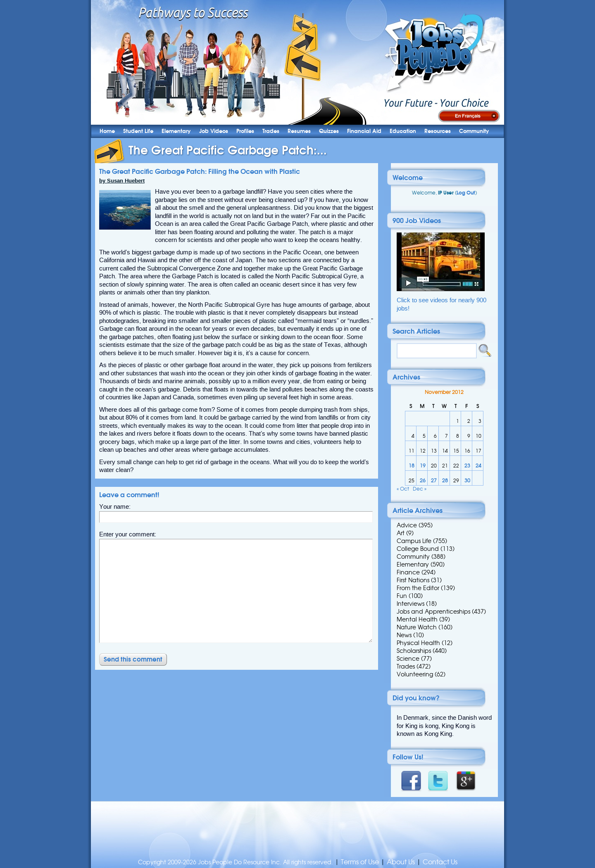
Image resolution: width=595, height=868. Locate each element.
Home (107, 131)
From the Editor (418, 588)
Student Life (138, 131)
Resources (438, 131)
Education (403, 131)
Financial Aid (364, 131)
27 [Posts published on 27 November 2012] (434, 480)
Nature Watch (417, 627)
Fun (402, 596)
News (404, 635)
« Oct (403, 489)
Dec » (420, 489)
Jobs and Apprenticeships (433, 612)
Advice (407, 525)
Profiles (245, 131)
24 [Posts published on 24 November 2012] (478, 466)
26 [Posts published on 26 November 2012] (423, 480)
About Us (401, 862)
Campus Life (414, 541)
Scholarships (414, 651)
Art (401, 533)
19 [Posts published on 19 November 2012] (423, 466)
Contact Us (440, 862)
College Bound (418, 549)
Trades (271, 131)
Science (408, 659)
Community (474, 131)
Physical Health (418, 643)
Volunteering (415, 674)
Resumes (299, 131)
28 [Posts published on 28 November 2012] (445, 480)
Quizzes (329, 131)
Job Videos (214, 131)
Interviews (411, 604)
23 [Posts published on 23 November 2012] (467, 466)
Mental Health (417, 619)
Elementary (176, 131)
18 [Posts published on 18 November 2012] (412, 466)
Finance (408, 572)
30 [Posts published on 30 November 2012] (467, 480)
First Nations (413, 580)
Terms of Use (360, 862)
